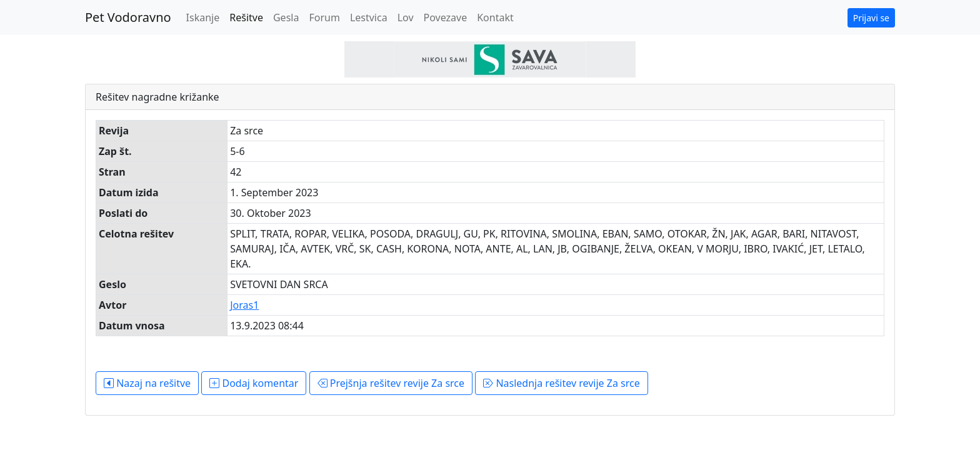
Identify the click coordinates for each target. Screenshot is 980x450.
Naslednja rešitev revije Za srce (561, 383)
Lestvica (369, 17)
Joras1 (244, 305)
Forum (324, 17)
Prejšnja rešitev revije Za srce (391, 383)
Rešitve (246, 17)
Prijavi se (871, 18)
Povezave (446, 17)
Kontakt (495, 17)
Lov (406, 17)
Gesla (286, 17)
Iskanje (203, 17)
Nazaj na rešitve (147, 383)
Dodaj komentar (254, 383)
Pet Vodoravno (128, 17)
